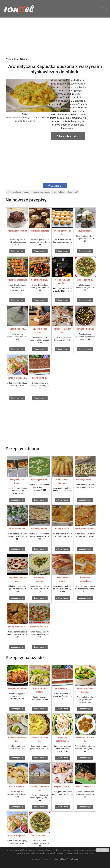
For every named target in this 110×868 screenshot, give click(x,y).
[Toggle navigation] (103, 9)
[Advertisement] (55, 37)
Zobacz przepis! (17, 251)
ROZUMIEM (103, 850)
